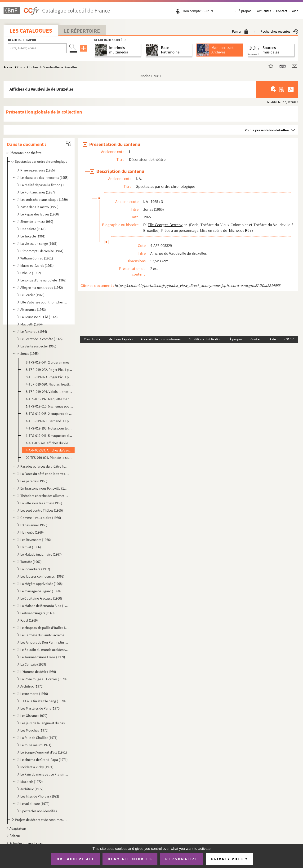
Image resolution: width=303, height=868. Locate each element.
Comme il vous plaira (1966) (41, 518)
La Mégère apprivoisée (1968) (42, 584)
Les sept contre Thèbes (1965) (42, 510)
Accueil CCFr (13, 67)
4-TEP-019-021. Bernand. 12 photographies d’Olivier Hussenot (49, 421)
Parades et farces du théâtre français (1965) (45, 466)
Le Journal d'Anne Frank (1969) (43, 657)
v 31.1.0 (289, 339)
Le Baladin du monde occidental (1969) (45, 650)
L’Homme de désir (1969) (38, 672)
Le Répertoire (82, 31)
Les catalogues (31, 31)
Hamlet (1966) (31, 547)
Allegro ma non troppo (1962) (42, 287)
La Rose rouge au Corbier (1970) (44, 679)
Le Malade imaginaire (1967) (41, 554)
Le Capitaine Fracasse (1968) (41, 598)
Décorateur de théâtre (25, 153)
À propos (245, 11)
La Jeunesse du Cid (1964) (39, 317)
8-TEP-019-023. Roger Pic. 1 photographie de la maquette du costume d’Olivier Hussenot (49, 377)
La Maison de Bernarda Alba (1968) (45, 606)
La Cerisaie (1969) (33, 664)
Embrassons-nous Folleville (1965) (45, 488)
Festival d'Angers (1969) (38, 613)
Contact (282, 11)
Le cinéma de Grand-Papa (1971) (44, 760)
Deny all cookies (130, 859)
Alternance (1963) (33, 309)
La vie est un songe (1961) (39, 243)
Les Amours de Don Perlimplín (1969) (45, 642)
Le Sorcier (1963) (32, 295)
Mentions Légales (121, 339)
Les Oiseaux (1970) (34, 716)
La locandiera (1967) (35, 569)
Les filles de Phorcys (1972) (40, 796)
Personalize (182, 859)
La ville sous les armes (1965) (41, 503)
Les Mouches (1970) (34, 730)
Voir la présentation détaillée (267, 130)
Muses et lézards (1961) (37, 265)
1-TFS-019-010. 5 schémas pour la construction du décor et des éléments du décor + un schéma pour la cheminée (49, 406)
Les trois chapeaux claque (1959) (44, 199)
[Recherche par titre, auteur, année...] (37, 48)
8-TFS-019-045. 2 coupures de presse (49, 414)
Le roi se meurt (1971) (36, 745)
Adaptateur (18, 828)
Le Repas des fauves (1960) (40, 214)
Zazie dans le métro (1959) (39, 207)
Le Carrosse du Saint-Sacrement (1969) (45, 635)
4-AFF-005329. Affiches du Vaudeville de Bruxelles (49, 450)
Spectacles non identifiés (39, 811)
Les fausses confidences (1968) (42, 576)
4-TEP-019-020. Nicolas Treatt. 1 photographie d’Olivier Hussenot (49, 384)
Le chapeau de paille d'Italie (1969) (45, 628)
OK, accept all (76, 859)
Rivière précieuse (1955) (38, 170)
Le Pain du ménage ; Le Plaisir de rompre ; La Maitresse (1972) (45, 774)
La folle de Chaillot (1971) (39, 738)
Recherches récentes (279, 31)
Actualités (264, 11)
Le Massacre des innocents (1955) (45, 178)
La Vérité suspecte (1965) (38, 346)
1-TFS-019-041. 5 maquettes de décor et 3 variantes (49, 436)
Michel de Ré (239, 230)
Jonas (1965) (30, 353)
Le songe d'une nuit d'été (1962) (43, 280)
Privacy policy (229, 859)
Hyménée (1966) (32, 532)
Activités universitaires (26, 843)
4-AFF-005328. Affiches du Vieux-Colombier (49, 443)
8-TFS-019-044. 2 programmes (47, 362)
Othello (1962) (31, 273)
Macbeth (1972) (32, 782)
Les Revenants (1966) (36, 540)
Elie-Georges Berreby (165, 225)
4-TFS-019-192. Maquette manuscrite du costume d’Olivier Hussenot (49, 399)
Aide (295, 11)
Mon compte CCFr (199, 11)
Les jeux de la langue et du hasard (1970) (45, 723)
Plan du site (92, 339)
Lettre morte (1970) (34, 694)
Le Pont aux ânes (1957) (38, 192)
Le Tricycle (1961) (33, 236)
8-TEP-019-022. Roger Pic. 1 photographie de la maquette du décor (49, 370)
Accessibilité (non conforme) (161, 339)
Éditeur (15, 836)
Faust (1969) (29, 620)
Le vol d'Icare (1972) (35, 804)
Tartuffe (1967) (31, 562)
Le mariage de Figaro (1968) (41, 591)
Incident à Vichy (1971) (37, 767)
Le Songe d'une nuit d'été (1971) (44, 752)
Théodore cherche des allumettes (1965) (45, 496)
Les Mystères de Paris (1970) (40, 708)
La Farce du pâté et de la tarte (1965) (45, 474)
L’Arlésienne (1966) (34, 525)
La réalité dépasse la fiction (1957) (45, 185)
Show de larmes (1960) (37, 221)
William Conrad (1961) (37, 258)
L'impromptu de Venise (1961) (42, 251)
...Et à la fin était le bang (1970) (43, 701)
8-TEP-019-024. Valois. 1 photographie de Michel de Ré (49, 392)
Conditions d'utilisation (205, 339)
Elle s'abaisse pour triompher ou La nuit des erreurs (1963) (45, 302)
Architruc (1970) (32, 686)
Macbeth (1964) (32, 324)
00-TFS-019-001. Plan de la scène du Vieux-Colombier (49, 458)
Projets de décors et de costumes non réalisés (42, 820)
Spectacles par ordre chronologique (41, 161)
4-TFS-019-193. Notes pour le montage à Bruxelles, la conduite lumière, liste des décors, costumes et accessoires (49, 428)
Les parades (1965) (34, 481)
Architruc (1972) (32, 789)
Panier (240, 31)
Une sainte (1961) (33, 229)
